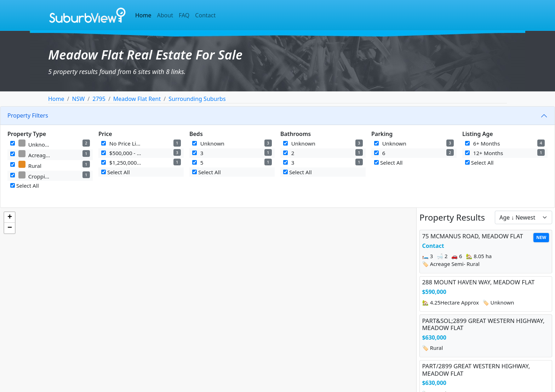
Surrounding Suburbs (197, 99)
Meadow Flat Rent (137, 99)
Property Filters (28, 115)
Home (143, 15)
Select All (25, 186)
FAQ (184, 15)
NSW (78, 99)
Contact (205, 15)
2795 (99, 99)
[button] (10, 217)
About (165, 15)
